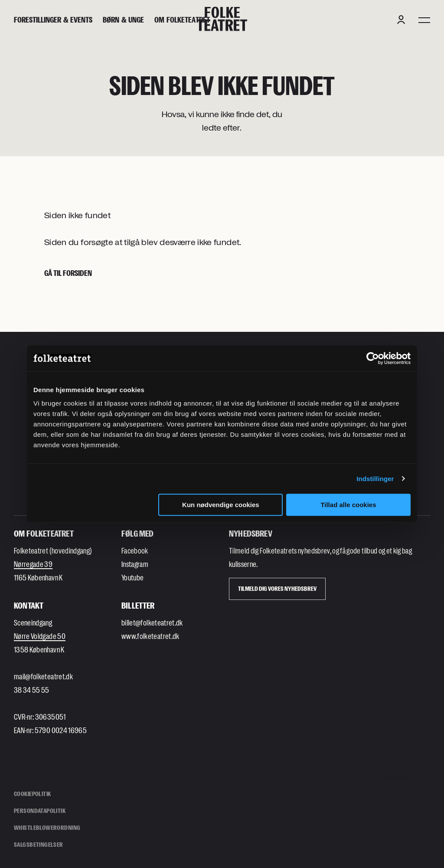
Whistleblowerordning (47, 827)
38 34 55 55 (32, 690)
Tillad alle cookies (348, 505)
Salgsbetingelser (39, 844)
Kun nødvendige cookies (221, 505)
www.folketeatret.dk (150, 636)
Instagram (135, 564)
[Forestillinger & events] (53, 20)
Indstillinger (375, 479)
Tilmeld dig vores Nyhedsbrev (277, 588)
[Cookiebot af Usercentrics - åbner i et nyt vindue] (373, 358)
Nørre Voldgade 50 (40, 636)
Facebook (135, 550)
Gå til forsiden (68, 273)
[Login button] (401, 20)
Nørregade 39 (33, 564)
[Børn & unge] (123, 20)
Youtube (132, 577)
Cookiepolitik (32, 794)
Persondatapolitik (40, 811)
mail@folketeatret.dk (43, 676)
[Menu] (424, 20)
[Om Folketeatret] (182, 20)
